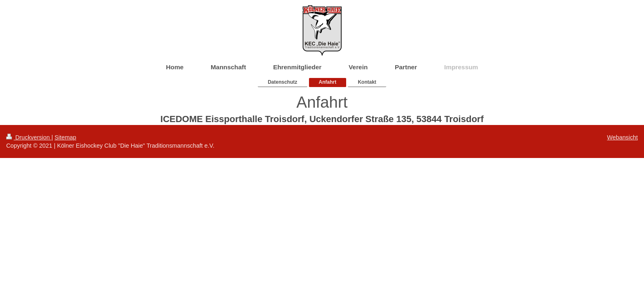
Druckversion (29, 137)
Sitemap (65, 137)
